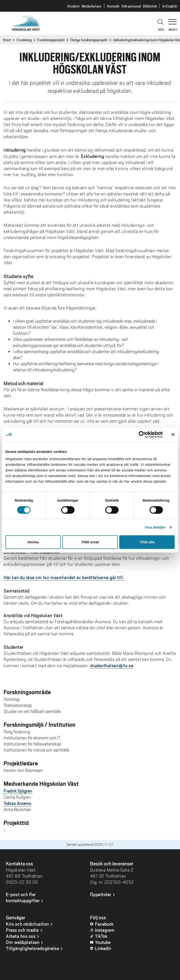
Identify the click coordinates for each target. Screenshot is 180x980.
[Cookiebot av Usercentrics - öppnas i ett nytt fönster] (142, 434)
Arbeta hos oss (21, 936)
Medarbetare (92, 6)
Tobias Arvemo (17, 803)
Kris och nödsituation (27, 924)
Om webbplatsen (23, 942)
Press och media (22, 930)
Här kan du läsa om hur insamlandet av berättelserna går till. (64, 577)
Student (73, 6)
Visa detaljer (155, 527)
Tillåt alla (147, 542)
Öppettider (101, 894)
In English (170, 6)
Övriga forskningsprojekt (89, 40)
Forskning (24, 40)
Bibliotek (150, 6)
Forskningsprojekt (51, 40)
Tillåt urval (90, 542)
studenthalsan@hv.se (112, 665)
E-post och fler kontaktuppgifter (23, 897)
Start (7, 40)
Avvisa (33, 542)
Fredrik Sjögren (18, 791)
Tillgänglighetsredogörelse (32, 948)
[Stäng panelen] (173, 434)
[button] (174, 20)
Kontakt (113, 6)
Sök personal (131, 6)
